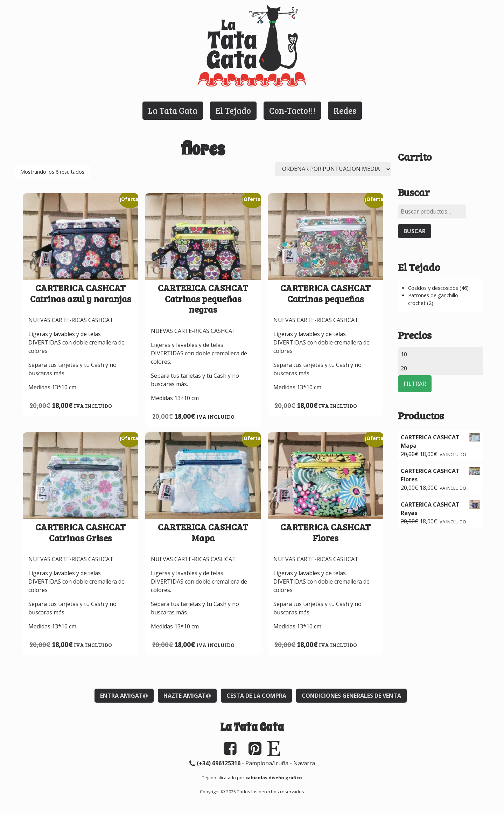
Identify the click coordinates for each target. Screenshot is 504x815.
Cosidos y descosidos (433, 288)
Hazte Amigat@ (187, 696)
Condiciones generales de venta (351, 696)
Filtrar (415, 384)
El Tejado (233, 110)
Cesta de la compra (256, 696)
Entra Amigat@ (124, 696)
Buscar (415, 231)
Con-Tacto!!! (292, 110)
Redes (345, 110)
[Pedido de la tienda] (333, 169)
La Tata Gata (173, 110)
